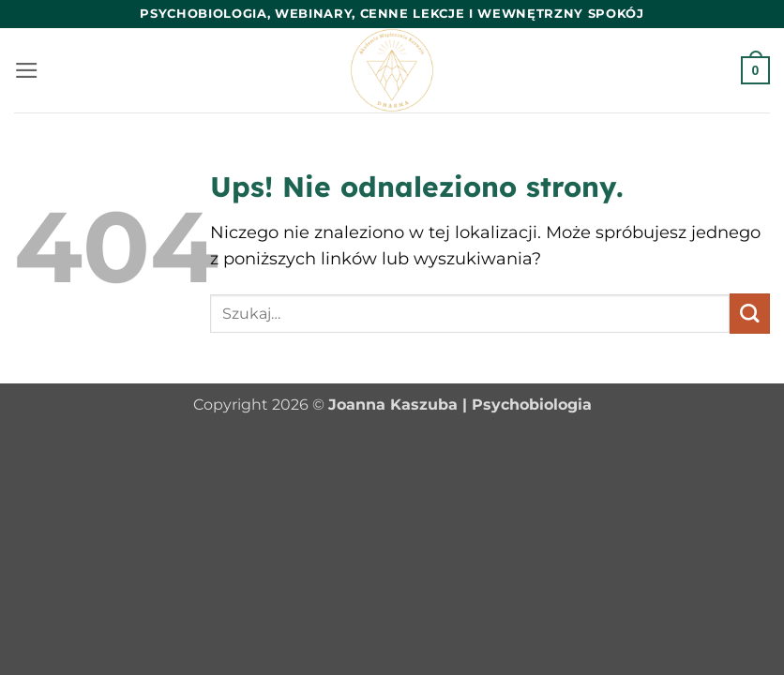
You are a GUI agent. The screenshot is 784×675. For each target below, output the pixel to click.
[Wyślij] (750, 314)
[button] (27, 70)
